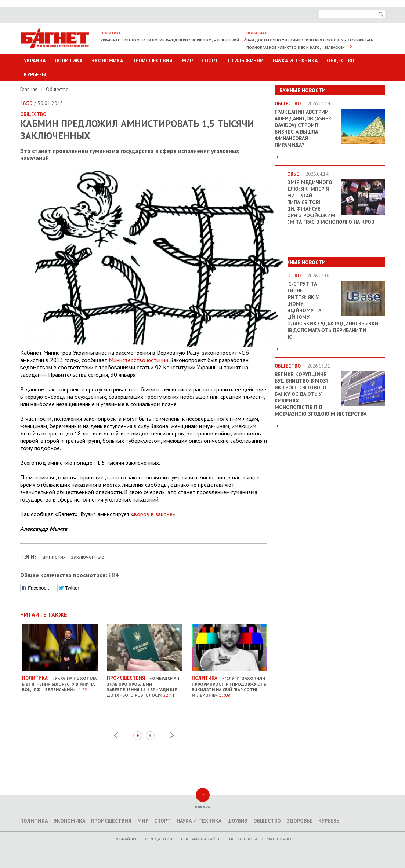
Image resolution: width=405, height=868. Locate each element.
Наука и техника (295, 61)
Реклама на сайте (201, 839)
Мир (187, 61)
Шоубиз (237, 821)
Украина (35, 61)
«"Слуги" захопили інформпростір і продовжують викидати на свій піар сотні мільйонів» (229, 684)
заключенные (88, 557)
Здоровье (300, 821)
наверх (202, 806)
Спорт (210, 61)
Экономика (107, 61)
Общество (341, 61)
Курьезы (35, 74)
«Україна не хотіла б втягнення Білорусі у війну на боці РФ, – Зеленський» (60, 681)
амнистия (54, 557)
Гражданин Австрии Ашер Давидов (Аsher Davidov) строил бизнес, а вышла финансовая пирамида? (303, 128)
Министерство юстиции (138, 360)
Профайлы (124, 839)
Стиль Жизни (246, 61)
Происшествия (152, 61)
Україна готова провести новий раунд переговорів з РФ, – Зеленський (170, 40)
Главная (30, 89)
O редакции (159, 839)
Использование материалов (261, 839)
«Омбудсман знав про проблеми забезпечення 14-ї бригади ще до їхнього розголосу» (145, 684)
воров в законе (153, 514)
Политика (68, 61)
